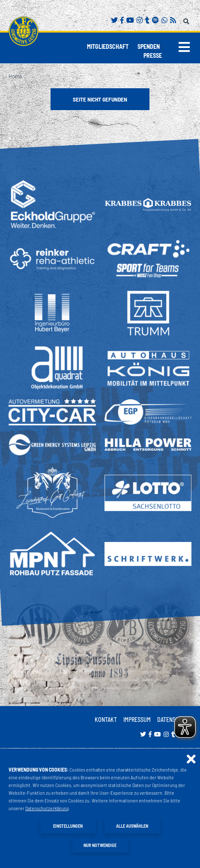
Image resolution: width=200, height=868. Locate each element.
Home (15, 76)
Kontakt (106, 720)
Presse (153, 55)
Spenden (149, 46)
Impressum (137, 720)
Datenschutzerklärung (47, 808)
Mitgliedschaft (108, 46)
